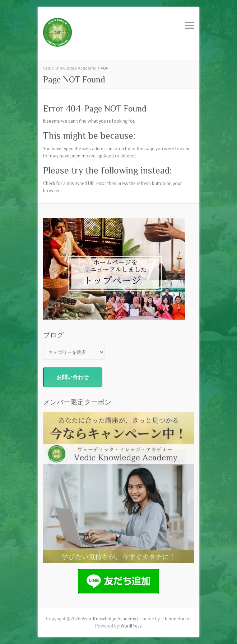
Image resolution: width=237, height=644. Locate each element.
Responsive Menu (190, 25)
